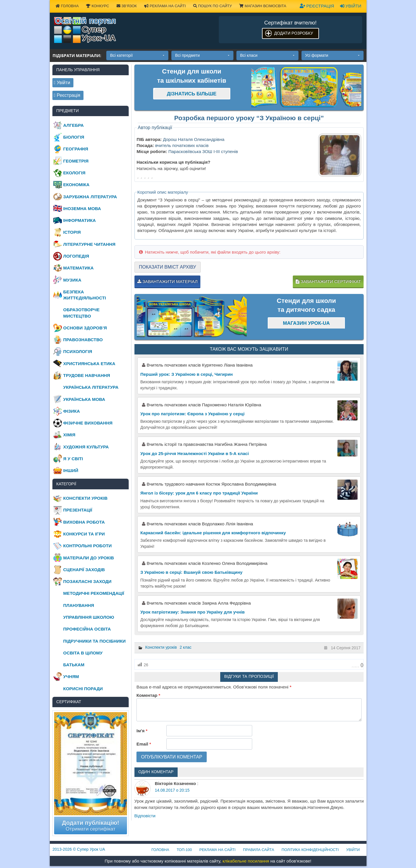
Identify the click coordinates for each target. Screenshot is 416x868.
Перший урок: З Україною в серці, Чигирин (187, 374)
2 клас (186, 647)
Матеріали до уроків (89, 558)
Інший (71, 470)
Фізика (72, 411)
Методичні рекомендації (94, 593)
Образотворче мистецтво (81, 313)
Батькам (74, 665)
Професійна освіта (87, 629)
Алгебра (74, 125)
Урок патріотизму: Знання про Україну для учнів (193, 612)
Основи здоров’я (85, 328)
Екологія (74, 173)
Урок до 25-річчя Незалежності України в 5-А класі (195, 453)
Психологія (78, 351)
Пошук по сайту (212, 6)
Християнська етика (89, 364)
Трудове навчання (87, 375)
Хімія (69, 435)
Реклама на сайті (165, 6)
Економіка (76, 185)
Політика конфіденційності (310, 850)
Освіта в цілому (83, 653)
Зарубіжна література (90, 197)
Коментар (148, 695)
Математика (79, 268)
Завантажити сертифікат (328, 281)
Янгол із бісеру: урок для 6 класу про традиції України (199, 493)
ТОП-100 (184, 850)
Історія (72, 232)
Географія (76, 149)
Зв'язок (127, 6)
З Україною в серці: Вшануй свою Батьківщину (192, 572)
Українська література (91, 387)
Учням (71, 677)
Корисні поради (83, 689)
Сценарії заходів (84, 570)
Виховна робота (84, 522)
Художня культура (86, 447)
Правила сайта (259, 850)
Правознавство (83, 340)
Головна (67, 6)
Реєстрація (317, 6)
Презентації (78, 510)
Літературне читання (89, 244)
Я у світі (73, 459)
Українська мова (84, 399)
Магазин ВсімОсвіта (263, 6)
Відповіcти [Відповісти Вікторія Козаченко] (145, 816)
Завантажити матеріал (168, 281)
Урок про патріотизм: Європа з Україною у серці (193, 414)
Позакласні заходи (88, 581)
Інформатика (80, 220)
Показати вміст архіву (168, 267)
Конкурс (97, 6)
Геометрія (76, 161)
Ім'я (142, 731)
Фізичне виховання (88, 423)
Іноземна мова (82, 208)
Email (144, 744)
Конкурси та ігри (84, 534)
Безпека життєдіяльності (85, 295)
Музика (72, 280)
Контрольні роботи (88, 546)
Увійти (351, 6)
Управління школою (89, 617)
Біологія (74, 137)
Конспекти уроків (161, 647)
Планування (79, 605)
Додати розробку (294, 33)
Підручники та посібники (95, 641)
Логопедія (76, 256)
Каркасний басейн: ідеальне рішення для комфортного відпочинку (213, 533)
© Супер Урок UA (79, 849)
